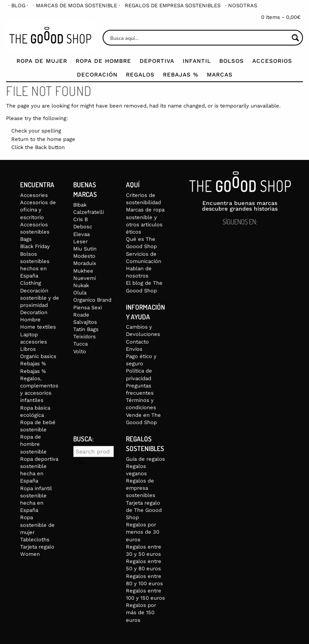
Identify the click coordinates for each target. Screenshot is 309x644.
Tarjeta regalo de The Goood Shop (144, 510)
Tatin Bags (86, 329)
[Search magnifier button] (295, 38)
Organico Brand (92, 300)
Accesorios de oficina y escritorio (38, 210)
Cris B (80, 219)
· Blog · (18, 5)
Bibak (80, 205)
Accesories (34, 195)
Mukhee (83, 271)
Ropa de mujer (42, 61)
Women (30, 554)
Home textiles (38, 327)
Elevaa (81, 234)
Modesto (84, 256)
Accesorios (272, 61)
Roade (81, 315)
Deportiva (157, 61)
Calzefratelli (89, 212)
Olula (80, 293)
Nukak (81, 285)
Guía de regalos (145, 459)
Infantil (197, 61)
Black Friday (35, 246)
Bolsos (232, 61)
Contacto (137, 342)
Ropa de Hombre (103, 61)
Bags (26, 239)
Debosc (83, 227)
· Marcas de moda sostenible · (76, 5)
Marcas (220, 75)
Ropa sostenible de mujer (37, 525)
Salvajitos (85, 322)
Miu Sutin (85, 249)
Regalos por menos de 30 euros (143, 532)
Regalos (140, 75)
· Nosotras (241, 5)
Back (41, 147)
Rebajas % (181, 75)
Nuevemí (84, 278)
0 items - (281, 17)
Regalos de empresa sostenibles (173, 5)
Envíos (134, 349)
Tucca (80, 344)
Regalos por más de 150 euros (141, 612)
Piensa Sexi (88, 308)
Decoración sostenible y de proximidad (40, 298)
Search (80, 463)
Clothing (31, 283)
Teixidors (84, 336)
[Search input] (199, 38)
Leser (80, 241)
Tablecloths (35, 539)
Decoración (97, 75)
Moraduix (85, 263)
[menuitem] (18, 5)
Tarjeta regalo (37, 547)
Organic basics (38, 356)
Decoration (34, 312)
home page (61, 139)
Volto (80, 351)
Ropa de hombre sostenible (33, 444)
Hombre (30, 320)
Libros (28, 349)
